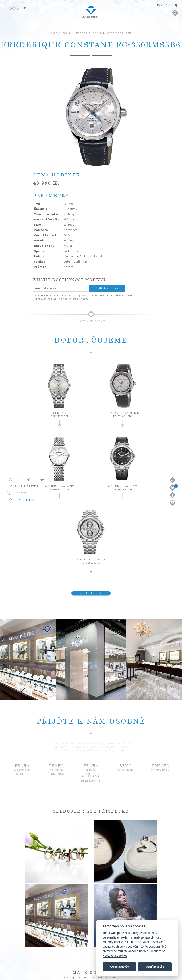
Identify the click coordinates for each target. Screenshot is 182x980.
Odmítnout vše (155, 967)
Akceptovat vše (119, 967)
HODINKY (67, 33)
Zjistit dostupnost (107, 288)
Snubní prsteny (27, 486)
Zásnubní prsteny (29, 480)
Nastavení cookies (115, 956)
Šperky (20, 493)
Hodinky (25, 500)
